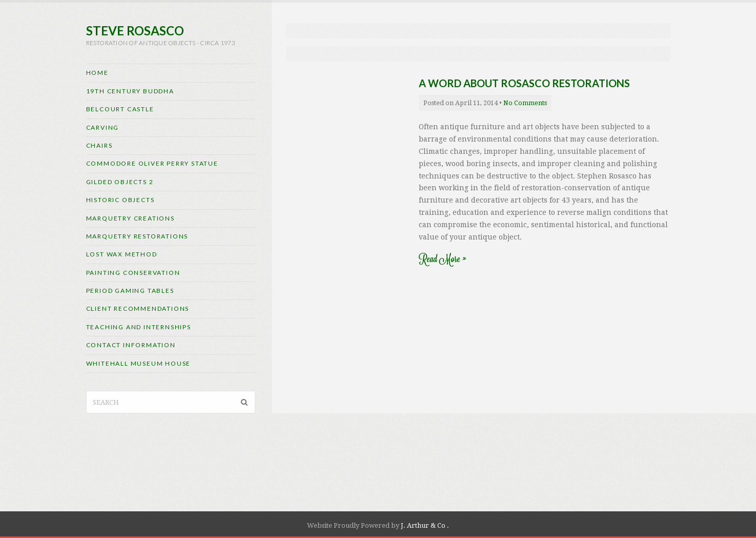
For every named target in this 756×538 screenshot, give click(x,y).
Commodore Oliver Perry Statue (152, 163)
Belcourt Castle (120, 109)
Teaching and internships (139, 327)
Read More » (442, 259)
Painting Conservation (133, 273)
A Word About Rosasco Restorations (524, 83)
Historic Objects (120, 200)
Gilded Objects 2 (120, 182)
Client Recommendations (138, 308)
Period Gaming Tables (130, 291)
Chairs (99, 145)
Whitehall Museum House (139, 363)
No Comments (525, 103)
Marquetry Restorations (137, 236)
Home (97, 73)
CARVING (103, 127)
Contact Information (131, 345)
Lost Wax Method (122, 254)
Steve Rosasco (135, 31)
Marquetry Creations (130, 218)
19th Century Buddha (130, 91)
